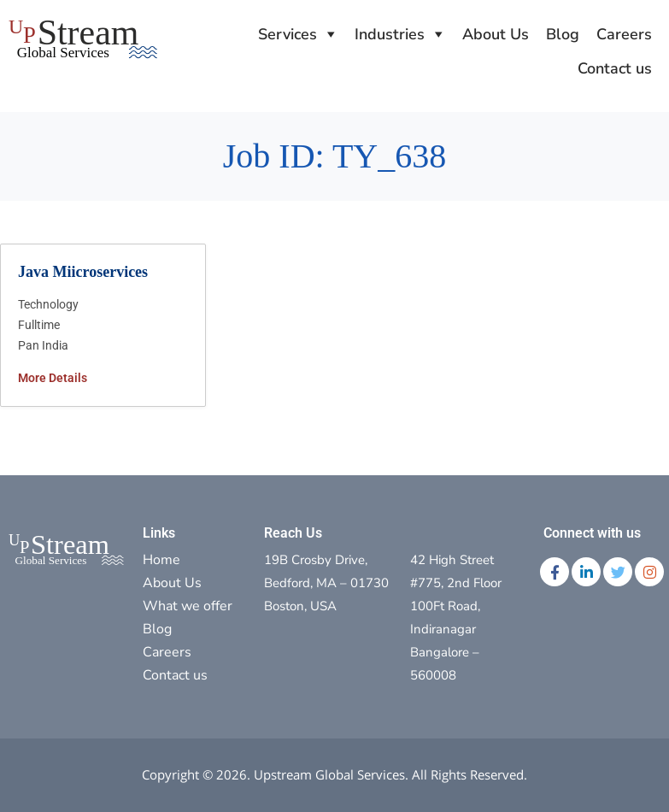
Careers (624, 34)
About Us (496, 34)
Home (161, 560)
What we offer (188, 606)
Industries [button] (390, 34)
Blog (563, 34)
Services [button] (288, 34)
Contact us (615, 68)
